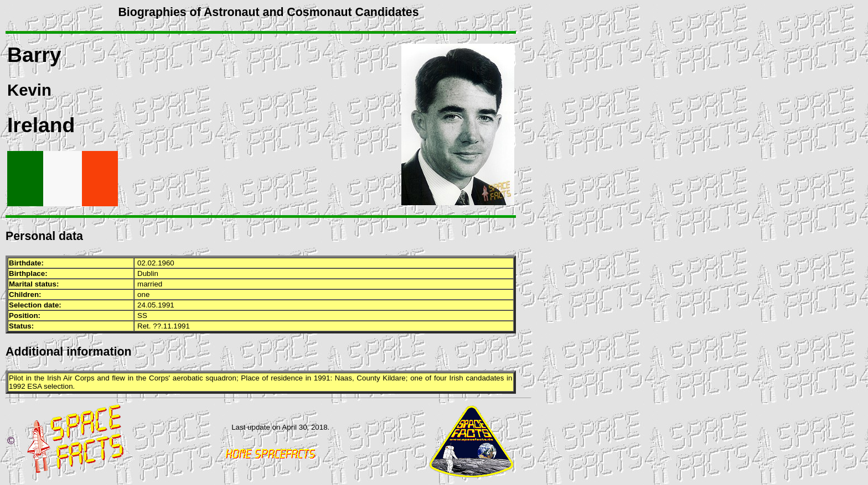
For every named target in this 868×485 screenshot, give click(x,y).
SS (142, 315)
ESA (34, 386)
